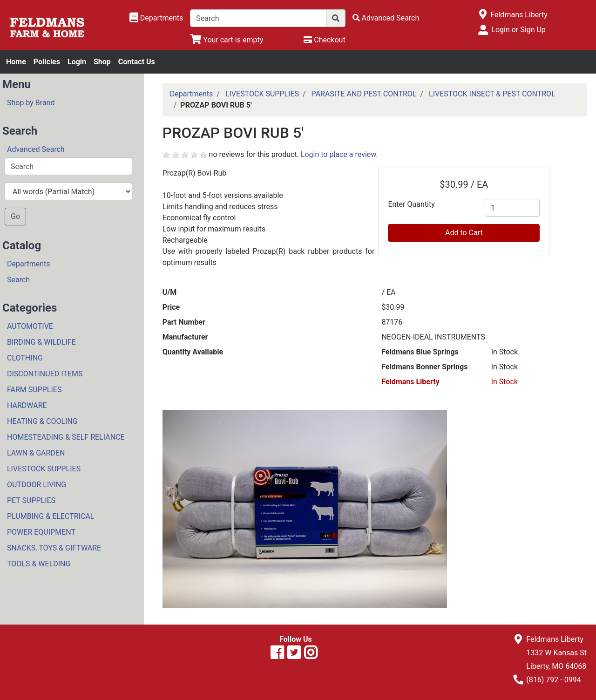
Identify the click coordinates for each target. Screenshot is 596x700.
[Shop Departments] (156, 18)
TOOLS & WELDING (39, 564)
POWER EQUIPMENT (41, 532)
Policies (47, 62)
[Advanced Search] (386, 18)
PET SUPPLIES (31, 500)
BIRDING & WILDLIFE (41, 342)
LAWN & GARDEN (36, 453)
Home (16, 62)
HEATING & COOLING (42, 421)
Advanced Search (36, 149)
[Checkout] (324, 40)
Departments (29, 264)
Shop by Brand (31, 103)
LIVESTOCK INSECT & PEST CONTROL (492, 94)
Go (15, 216)
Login (77, 62)
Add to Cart (464, 233)
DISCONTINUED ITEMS (45, 374)
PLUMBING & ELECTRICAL (51, 516)
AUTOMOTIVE (30, 326)
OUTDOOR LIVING (37, 485)
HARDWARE (27, 405)
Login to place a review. (339, 154)
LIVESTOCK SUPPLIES (44, 469)
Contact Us (137, 62)
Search (18, 280)
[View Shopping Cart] (227, 40)
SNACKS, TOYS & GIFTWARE (54, 548)
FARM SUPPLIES (34, 390)
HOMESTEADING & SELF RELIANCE (66, 437)
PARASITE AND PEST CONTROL (364, 94)
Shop (102, 62)
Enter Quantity (411, 204)
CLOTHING (25, 358)
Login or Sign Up (518, 30)
